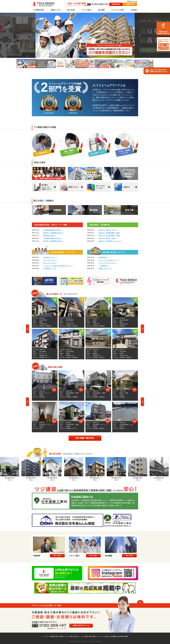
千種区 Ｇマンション (105, 268)
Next (142, 329)
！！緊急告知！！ (104, 266)
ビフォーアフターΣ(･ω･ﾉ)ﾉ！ (108, 263)
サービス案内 (83, 636)
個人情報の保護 (123, 636)
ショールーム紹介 (103, 636)
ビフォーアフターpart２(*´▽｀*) (109, 260)
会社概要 (113, 636)
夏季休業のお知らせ (49, 235)
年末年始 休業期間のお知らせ (53, 233)
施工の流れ (74, 636)
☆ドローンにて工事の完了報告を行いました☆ (58, 266)
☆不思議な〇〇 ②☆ (50, 268)
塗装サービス (64, 636)
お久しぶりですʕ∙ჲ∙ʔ (50, 263)
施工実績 (92, 636)
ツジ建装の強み (53, 636)
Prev (28, 329)
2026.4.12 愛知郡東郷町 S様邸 (109, 233)
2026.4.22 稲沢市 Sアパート (108, 230)
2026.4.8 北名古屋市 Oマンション (110, 241)
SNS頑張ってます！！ (50, 257)
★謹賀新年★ (103, 257)
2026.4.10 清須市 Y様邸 (107, 238)
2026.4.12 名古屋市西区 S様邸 (109, 235)
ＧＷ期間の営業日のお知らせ (52, 230)
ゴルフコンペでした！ (50, 260)
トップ (44, 636)
